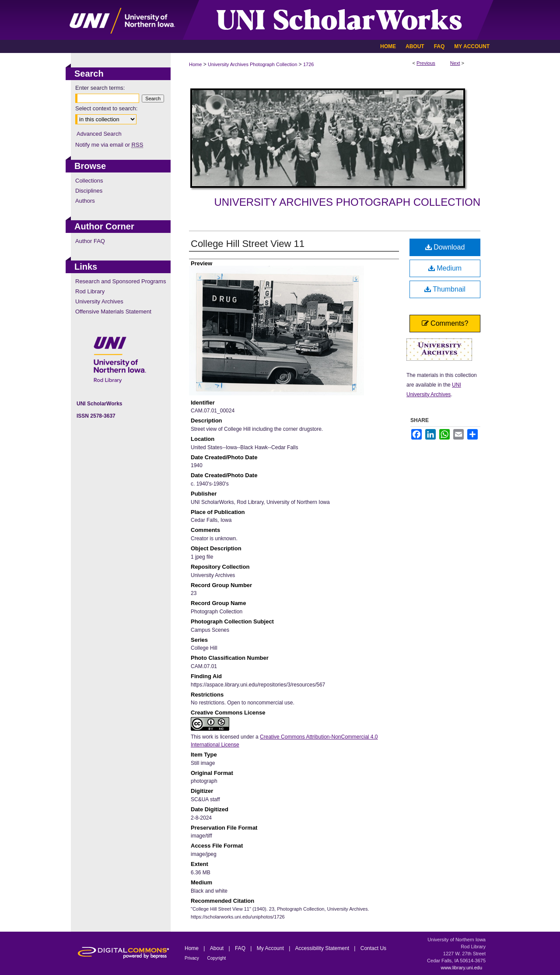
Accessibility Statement (323, 948)
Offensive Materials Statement (113, 312)
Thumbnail (445, 289)
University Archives (99, 301)
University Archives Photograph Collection (252, 64)
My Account (271, 948)
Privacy (192, 958)
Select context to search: (106, 108)
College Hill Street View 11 (248, 244)
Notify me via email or (109, 145)
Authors (85, 201)
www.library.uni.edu (461, 968)
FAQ (241, 948)
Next (455, 63)
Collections (89, 181)
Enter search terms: (100, 88)
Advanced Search (99, 134)
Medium (445, 268)
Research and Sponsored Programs (121, 281)
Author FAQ (90, 241)
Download (445, 247)
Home (195, 64)
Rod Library (90, 291)
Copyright (217, 958)
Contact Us (373, 948)
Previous (426, 63)
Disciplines (89, 191)
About (218, 948)
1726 (308, 64)
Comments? (445, 323)
